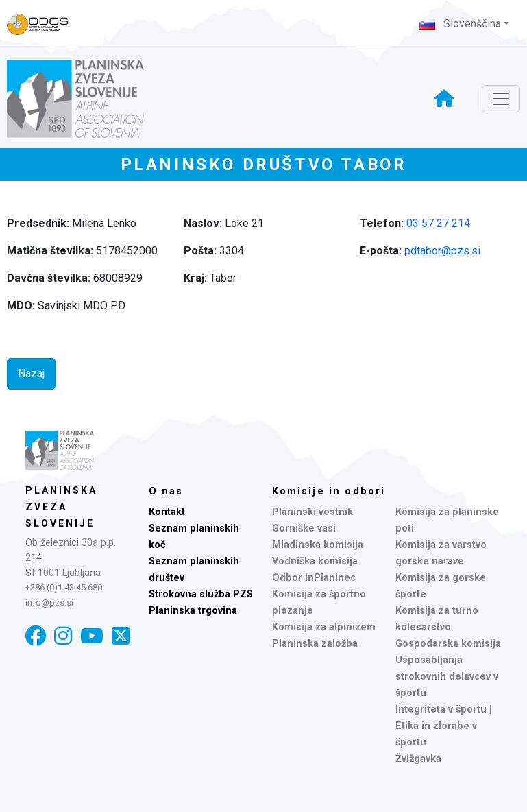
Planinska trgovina (193, 611)
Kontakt (167, 512)
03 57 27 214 (438, 223)
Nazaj (31, 373)
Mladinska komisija (318, 545)
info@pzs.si (49, 602)
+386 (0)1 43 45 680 (64, 587)
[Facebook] (36, 636)
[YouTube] (92, 636)
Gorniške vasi (304, 528)
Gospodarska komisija (448, 644)
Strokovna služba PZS (201, 594)
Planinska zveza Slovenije (61, 507)
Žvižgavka (418, 759)
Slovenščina (460, 24)
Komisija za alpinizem (324, 627)
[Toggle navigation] (501, 99)
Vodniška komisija (315, 561)
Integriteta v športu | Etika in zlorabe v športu (443, 726)
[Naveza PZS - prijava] (45, 24)
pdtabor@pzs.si (442, 251)
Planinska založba (315, 644)
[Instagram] (63, 636)
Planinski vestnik (312, 512)
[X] (121, 636)
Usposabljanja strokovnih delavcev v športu (447, 677)
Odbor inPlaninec (314, 578)
